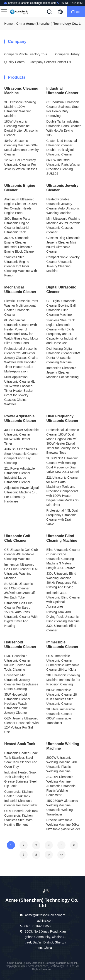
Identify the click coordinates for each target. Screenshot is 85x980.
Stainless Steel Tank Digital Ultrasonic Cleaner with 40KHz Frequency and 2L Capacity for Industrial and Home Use (62, 332)
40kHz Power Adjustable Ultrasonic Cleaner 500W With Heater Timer (22, 437)
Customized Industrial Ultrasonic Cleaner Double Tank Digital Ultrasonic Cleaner (62, 148)
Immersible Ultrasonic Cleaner (62, 644)
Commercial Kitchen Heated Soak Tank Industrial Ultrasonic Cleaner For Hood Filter (21, 798)
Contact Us (63, 62)
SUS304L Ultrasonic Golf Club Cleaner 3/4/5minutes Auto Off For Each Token (19, 591)
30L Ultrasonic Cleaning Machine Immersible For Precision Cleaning (63, 680)
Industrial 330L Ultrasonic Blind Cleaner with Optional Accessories (63, 600)
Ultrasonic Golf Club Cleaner (17, 538)
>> (61, 855)
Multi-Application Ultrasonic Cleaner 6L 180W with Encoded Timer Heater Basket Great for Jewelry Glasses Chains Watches (19, 391)
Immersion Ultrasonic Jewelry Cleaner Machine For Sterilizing (62, 372)
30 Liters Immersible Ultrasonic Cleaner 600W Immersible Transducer (61, 716)
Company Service (42, 62)
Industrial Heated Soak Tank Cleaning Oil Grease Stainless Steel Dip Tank (20, 779)
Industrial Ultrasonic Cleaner (62, 91)
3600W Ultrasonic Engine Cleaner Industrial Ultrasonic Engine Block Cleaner (20, 245)
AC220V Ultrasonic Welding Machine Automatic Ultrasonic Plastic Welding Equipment (61, 786)
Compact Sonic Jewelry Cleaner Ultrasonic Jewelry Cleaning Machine (63, 264)
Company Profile (16, 54)
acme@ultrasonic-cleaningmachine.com (30, 3)
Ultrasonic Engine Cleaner (20, 188)
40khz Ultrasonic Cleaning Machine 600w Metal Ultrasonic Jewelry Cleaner (22, 148)
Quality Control (15, 62)
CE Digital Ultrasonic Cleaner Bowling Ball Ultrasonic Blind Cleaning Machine (61, 308)
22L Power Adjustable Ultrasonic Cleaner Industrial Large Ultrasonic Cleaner (20, 475)
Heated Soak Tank (20, 744)
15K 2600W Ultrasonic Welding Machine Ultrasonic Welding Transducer (62, 808)
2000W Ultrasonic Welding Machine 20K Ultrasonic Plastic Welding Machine (62, 764)
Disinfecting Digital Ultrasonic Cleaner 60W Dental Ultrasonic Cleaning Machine (63, 355)
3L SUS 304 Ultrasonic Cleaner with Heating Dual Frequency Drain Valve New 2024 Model (62, 465)
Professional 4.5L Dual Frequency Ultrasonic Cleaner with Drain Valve (62, 517)
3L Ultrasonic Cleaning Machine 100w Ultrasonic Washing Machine (20, 109)
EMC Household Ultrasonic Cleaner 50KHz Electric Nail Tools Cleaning (18, 663)
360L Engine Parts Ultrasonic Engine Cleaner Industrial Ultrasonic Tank (17, 225)
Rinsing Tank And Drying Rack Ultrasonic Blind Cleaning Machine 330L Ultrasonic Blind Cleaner (63, 621)
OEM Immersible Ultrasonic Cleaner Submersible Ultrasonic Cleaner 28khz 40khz (63, 663)
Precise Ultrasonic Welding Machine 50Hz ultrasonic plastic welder (63, 825)
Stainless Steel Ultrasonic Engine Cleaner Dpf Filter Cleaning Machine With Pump (21, 266)
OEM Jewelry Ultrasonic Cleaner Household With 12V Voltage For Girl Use (22, 725)
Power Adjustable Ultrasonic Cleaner (20, 418)
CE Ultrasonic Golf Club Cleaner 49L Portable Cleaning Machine (21, 554)
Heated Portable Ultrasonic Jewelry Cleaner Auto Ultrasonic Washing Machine (63, 206)
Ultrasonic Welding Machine (63, 746)
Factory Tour (39, 54)
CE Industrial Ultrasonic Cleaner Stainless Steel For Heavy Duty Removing (63, 109)
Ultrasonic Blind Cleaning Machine (62, 538)
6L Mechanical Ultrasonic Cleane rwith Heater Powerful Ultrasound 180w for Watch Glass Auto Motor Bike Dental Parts (21, 332)
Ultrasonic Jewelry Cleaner (62, 188)
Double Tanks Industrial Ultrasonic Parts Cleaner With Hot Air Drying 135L (63, 128)
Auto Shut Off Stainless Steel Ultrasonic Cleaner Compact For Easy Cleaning (21, 456)
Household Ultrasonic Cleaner (20, 644)
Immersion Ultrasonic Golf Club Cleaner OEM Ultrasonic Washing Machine (21, 571)
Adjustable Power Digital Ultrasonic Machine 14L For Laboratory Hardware (22, 495)
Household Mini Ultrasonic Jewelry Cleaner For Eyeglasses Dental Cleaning (21, 682)
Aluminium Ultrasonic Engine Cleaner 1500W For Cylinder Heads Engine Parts (21, 206)
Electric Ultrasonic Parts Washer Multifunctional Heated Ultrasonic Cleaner (21, 308)
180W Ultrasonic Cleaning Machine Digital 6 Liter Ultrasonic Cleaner (21, 128)
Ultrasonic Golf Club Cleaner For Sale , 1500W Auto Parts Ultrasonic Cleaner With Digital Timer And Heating (21, 614)
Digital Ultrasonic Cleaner (61, 289)
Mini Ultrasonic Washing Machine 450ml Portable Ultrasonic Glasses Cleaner (63, 225)
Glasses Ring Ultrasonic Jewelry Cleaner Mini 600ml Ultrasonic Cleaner (63, 245)
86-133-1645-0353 (70, 3)
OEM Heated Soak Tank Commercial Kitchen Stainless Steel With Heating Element (21, 818)
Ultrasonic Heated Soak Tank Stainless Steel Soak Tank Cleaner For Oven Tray (21, 760)
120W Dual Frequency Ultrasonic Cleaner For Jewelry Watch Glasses (21, 165)
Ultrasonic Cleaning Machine (21, 91)
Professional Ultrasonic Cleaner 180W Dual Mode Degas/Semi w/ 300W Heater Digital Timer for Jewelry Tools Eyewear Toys (62, 441)
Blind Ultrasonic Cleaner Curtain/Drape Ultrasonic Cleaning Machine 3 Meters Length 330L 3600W (63, 559)
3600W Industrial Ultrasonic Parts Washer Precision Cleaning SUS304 (63, 167)
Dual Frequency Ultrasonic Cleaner (62, 418)
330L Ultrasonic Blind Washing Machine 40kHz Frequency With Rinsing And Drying (62, 580)
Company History (67, 54)
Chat (76, 12)
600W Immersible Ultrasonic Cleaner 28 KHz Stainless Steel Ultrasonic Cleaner (62, 697)
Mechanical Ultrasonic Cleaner (20, 289)
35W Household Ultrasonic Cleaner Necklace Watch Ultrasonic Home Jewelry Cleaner (17, 704)
